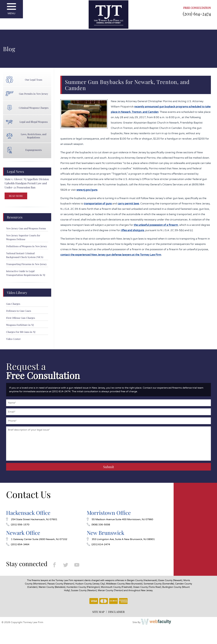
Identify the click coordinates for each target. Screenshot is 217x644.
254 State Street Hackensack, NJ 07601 (32, 519)
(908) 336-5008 (98, 525)
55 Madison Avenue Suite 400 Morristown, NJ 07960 (120, 519)
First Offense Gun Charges (21, 318)
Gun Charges (13, 304)
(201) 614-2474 (197, 13)
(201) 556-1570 (18, 525)
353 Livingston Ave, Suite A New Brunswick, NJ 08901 (121, 539)
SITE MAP (98, 612)
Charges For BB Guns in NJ (21, 332)
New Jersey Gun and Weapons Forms (26, 228)
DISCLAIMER (116, 612)
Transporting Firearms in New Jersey (26, 264)
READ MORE (16, 196)
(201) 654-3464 (18, 544)
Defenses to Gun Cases (19, 311)
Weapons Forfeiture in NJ (20, 325)
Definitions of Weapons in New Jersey (27, 246)
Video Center (13, 339)
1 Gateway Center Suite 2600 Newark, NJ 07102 (37, 539)
